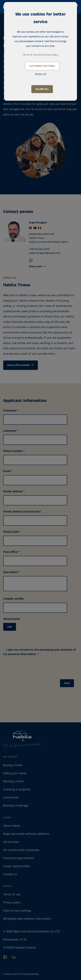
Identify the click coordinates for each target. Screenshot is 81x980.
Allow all (42, 89)
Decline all (40, 74)
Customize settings (42, 66)
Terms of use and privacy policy (40, 55)
